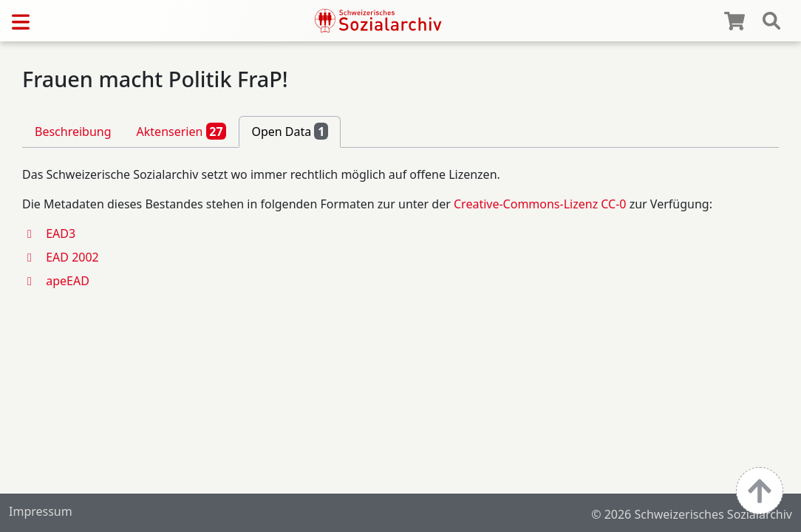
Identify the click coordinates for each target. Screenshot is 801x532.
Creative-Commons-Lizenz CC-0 (540, 204)
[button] (34, 233)
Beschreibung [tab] (73, 132)
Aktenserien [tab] (182, 131)
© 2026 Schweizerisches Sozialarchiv (692, 514)
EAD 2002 (72, 257)
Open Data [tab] (290, 131)
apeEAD (68, 281)
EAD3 (61, 233)
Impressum (41, 511)
